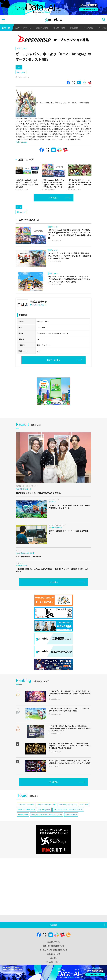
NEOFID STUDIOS (71, 814)
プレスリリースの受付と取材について (53, 950)
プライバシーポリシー (53, 962)
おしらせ (53, 958)
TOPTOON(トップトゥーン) (68, 805)
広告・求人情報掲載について (54, 946)
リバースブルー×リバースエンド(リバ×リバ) (68, 810)
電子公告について (53, 954)
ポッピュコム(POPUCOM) (27, 810)
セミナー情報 (59, 28)
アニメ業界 (88, 28)
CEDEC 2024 (84, 805)
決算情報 (74, 28)
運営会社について (53, 942)
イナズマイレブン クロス (26, 805)
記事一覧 (6, 28)
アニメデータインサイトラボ (46, 805)
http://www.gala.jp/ (38, 305)
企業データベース (23, 28)
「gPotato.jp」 (22, 142)
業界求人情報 (42, 28)
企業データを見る (53, 360)
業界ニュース (22, 48)
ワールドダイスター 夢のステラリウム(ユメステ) (47, 814)
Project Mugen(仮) (44, 810)
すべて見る (53, 198)
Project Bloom (23, 814)
